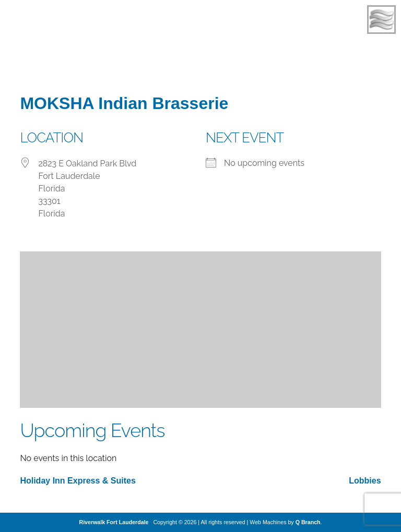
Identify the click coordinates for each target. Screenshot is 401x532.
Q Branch (308, 522)
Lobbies (365, 481)
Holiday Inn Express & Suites (78, 481)
